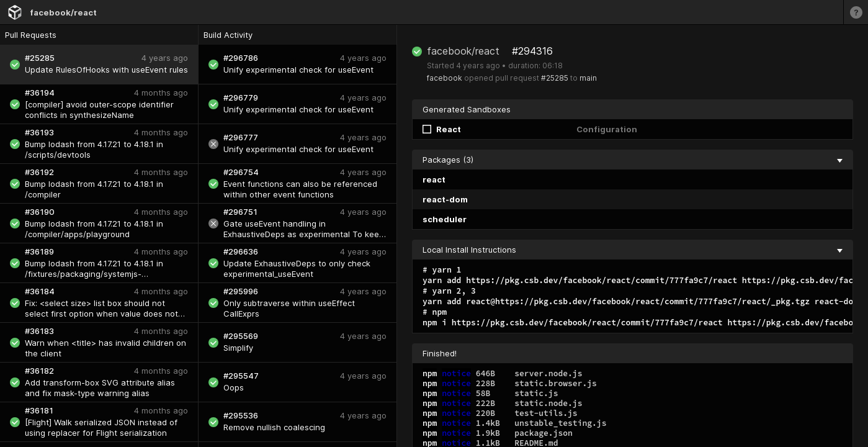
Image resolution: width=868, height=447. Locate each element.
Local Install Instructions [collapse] (633, 250)
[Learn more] (856, 12)
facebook (445, 78)
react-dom (445, 199)
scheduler (445, 219)
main (588, 78)
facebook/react (63, 12)
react (434, 179)
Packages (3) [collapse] (633, 160)
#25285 (555, 78)
